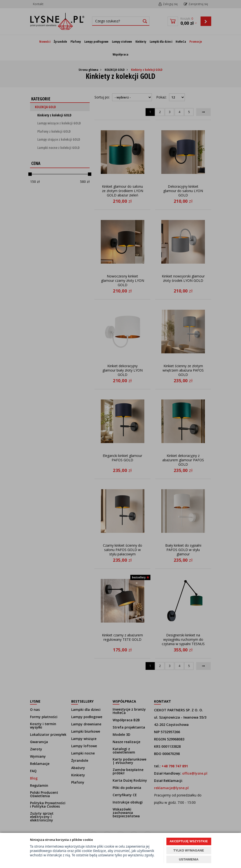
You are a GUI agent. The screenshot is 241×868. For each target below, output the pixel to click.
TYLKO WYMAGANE (189, 850)
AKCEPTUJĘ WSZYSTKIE (189, 841)
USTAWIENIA (189, 859)
